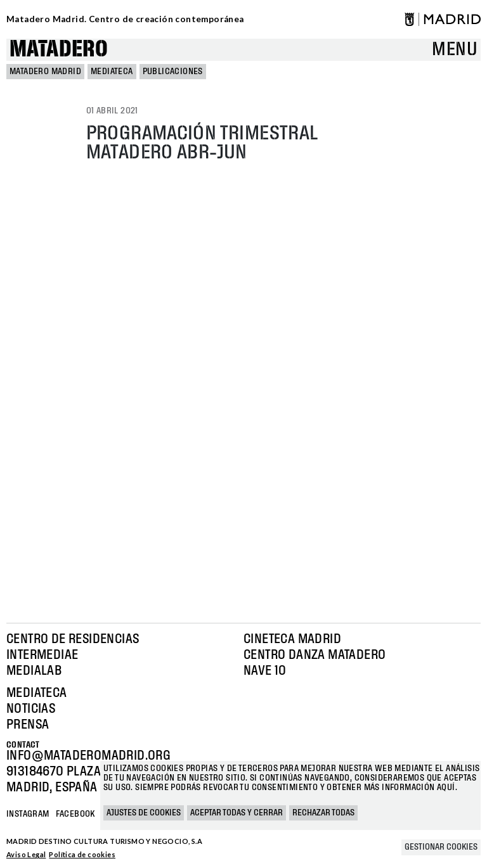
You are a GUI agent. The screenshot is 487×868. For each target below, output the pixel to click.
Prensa (28, 725)
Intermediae (42, 655)
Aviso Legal (26, 854)
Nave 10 (265, 671)
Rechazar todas (323, 813)
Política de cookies (82, 854)
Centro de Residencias (73, 639)
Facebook (75, 814)
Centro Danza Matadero (315, 655)
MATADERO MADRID (45, 72)
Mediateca (112, 72)
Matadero (59, 50)
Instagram (28, 814)
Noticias (31, 709)
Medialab (34, 671)
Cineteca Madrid (292, 639)
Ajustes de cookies (144, 813)
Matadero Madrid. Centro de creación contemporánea (125, 19)
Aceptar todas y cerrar (237, 813)
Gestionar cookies (441, 847)
